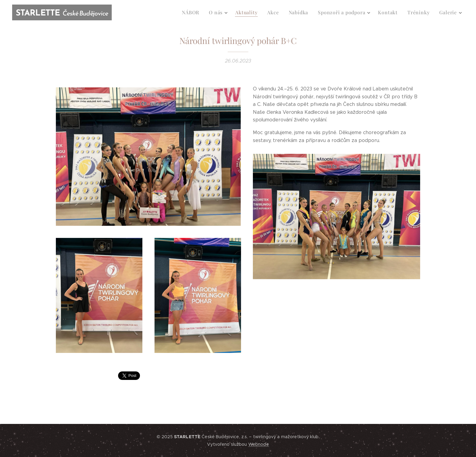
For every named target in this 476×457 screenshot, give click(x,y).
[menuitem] (201, 12)
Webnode (259, 444)
